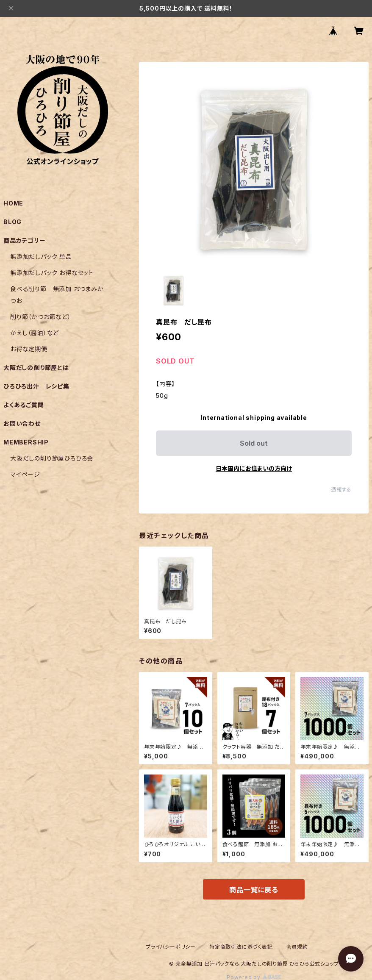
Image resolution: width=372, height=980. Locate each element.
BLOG (12, 222)
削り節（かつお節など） (41, 317)
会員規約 (297, 947)
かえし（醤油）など (35, 333)
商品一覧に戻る (254, 890)
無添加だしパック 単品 (41, 257)
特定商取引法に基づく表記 (241, 947)
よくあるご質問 (24, 405)
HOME (13, 203)
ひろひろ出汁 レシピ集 (36, 386)
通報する (341, 490)
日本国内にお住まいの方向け (254, 468)
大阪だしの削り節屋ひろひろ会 (52, 458)
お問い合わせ (22, 423)
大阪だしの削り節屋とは (36, 368)
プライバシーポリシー (171, 947)
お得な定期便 (29, 349)
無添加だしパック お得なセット (52, 273)
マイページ (25, 474)
